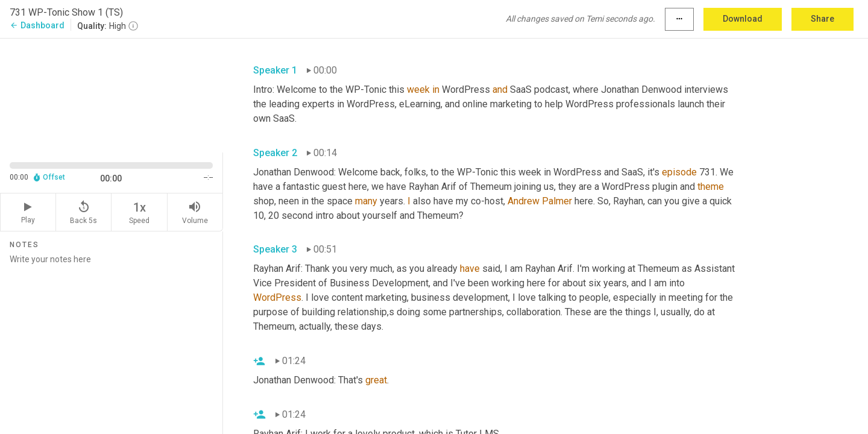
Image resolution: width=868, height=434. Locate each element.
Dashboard (37, 25)
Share (822, 19)
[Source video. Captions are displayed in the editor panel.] (112, 94)
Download (743, 19)
